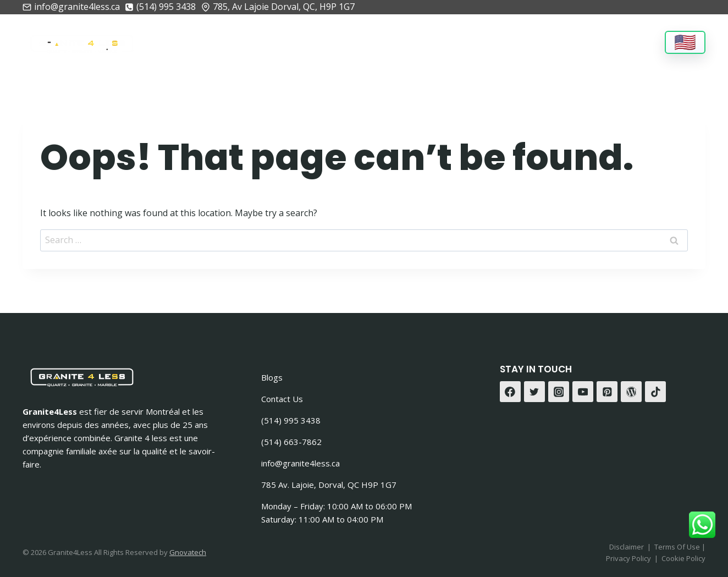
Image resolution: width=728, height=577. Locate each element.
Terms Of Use (678, 547)
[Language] (685, 42)
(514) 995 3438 (291, 420)
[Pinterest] (607, 392)
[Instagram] (559, 392)
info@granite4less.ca (300, 463)
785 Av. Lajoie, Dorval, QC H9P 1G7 (329, 485)
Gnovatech (188, 552)
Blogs (272, 377)
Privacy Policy (628, 558)
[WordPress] (631, 392)
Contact (627, 42)
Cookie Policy (683, 558)
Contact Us (282, 399)
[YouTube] (583, 392)
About (217, 42)
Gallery (479, 42)
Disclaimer (627, 547)
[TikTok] (655, 392)
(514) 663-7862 (291, 442)
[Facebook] (510, 392)
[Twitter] (534, 392)
